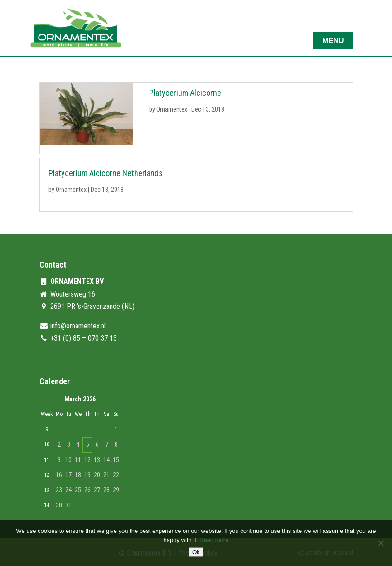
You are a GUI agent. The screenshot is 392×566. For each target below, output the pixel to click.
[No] (381, 543)
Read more (214, 540)
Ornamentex (172, 109)
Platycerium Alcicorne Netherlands (106, 173)
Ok (196, 552)
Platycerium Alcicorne (185, 93)
